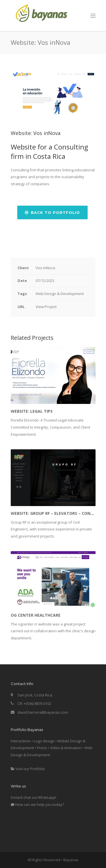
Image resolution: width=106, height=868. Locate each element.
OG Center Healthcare (36, 615)
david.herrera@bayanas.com (43, 712)
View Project (46, 307)
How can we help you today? (37, 804)
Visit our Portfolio (28, 769)
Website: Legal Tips (32, 411)
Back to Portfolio (52, 212)
